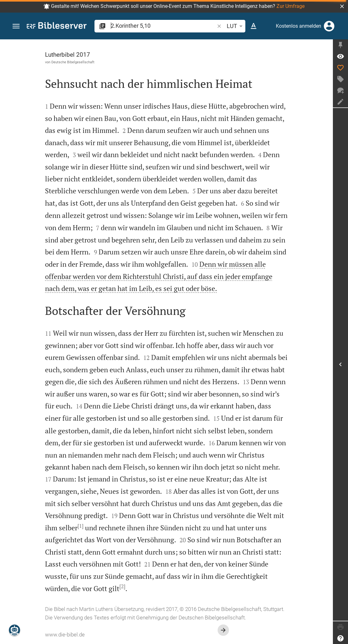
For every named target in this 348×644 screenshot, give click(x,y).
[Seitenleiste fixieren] (340, 45)
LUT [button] (236, 26)
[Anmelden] (329, 26)
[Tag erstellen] (340, 79)
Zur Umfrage (291, 6)
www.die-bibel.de (65, 635)
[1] (80, 526)
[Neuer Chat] (340, 90)
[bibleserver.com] (57, 27)
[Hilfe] (340, 638)
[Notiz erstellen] (340, 102)
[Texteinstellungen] (254, 26)
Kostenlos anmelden (299, 26)
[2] (122, 586)
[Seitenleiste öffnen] (340, 364)
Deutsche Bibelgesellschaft (73, 62)
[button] (342, 6)
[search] (163, 26)
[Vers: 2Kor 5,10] (340, 56)
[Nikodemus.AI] (14, 630)
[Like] (340, 68)
